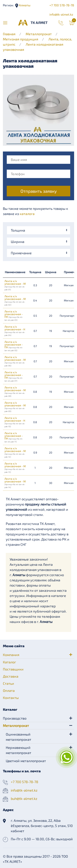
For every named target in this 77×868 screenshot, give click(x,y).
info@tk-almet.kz (61, 14)
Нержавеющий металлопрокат (19, 750)
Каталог (9, 662)
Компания (11, 655)
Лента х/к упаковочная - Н (15, 331)
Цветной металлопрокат (26, 761)
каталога (27, 214)
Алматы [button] (24, 5)
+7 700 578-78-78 (62, 5)
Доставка (11, 676)
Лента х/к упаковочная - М (15, 285)
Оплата (9, 691)
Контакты (11, 698)
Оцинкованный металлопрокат (19, 737)
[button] (5, 23)
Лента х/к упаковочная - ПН (14, 315)
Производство (15, 718)
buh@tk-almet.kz (24, 799)
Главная (9, 34)
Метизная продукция (21, 39)
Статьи (8, 683)
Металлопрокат (39, 34)
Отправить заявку (39, 191)
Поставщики (13, 669)
